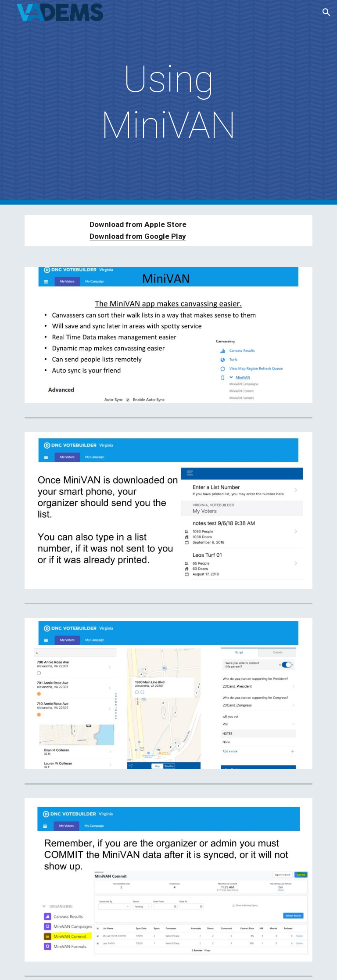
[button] (326, 12)
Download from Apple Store (138, 224)
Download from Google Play (138, 236)
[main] (168, 102)
